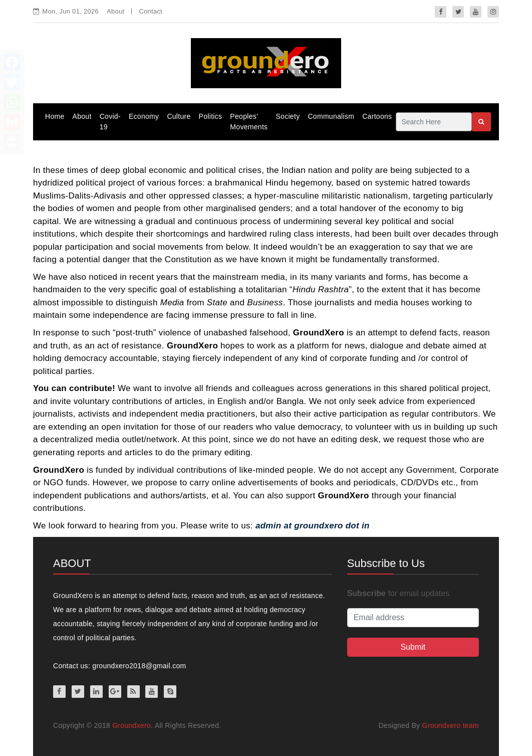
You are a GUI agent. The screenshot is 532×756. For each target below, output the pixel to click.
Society (288, 116)
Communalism (331, 116)
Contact (151, 11)
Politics (211, 116)
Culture (179, 116)
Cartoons (377, 116)
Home (55, 116)
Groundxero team (451, 725)
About (115, 11)
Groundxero (131, 725)
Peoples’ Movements (249, 122)
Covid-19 (110, 122)
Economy (144, 116)
